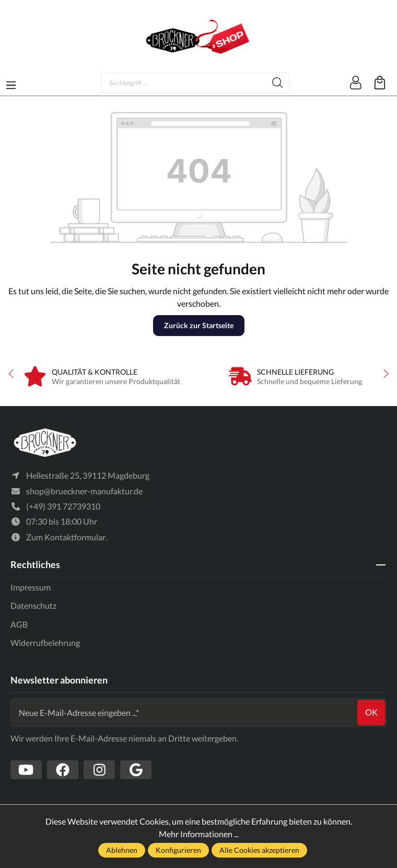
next (384, 374)
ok (371, 712)
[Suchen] (278, 83)
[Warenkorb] (380, 83)
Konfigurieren (178, 850)
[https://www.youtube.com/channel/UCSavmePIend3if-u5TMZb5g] (26, 770)
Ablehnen (122, 850)
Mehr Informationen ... (199, 834)
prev (13, 374)
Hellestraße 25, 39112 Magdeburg (88, 475)
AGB (19, 624)
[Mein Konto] (356, 83)
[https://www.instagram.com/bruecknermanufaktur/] (99, 770)
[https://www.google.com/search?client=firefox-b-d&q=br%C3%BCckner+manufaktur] (136, 770)
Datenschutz (33, 605)
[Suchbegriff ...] (184, 83)
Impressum (31, 587)
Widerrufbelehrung (45, 643)
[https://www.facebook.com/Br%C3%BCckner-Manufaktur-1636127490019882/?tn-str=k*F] (63, 770)
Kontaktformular (75, 537)
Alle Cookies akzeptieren (259, 850)
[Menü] (11, 82)
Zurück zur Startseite (199, 325)
